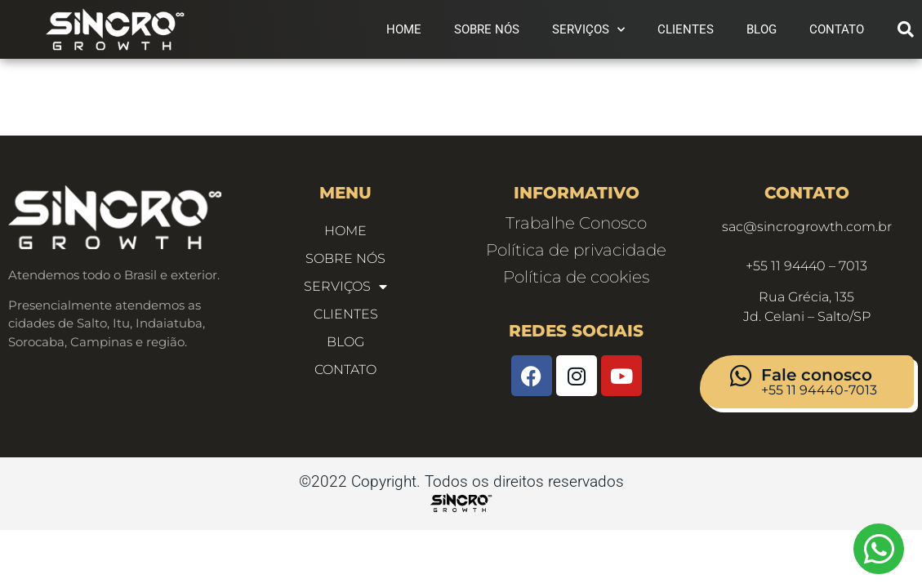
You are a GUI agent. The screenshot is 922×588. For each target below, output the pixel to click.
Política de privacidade (576, 255)
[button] (906, 29)
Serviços (588, 30)
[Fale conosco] (741, 381)
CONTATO (837, 29)
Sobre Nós (487, 29)
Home (404, 29)
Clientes (686, 29)
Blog (762, 29)
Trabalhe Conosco (576, 228)
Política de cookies (576, 282)
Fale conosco (817, 380)
